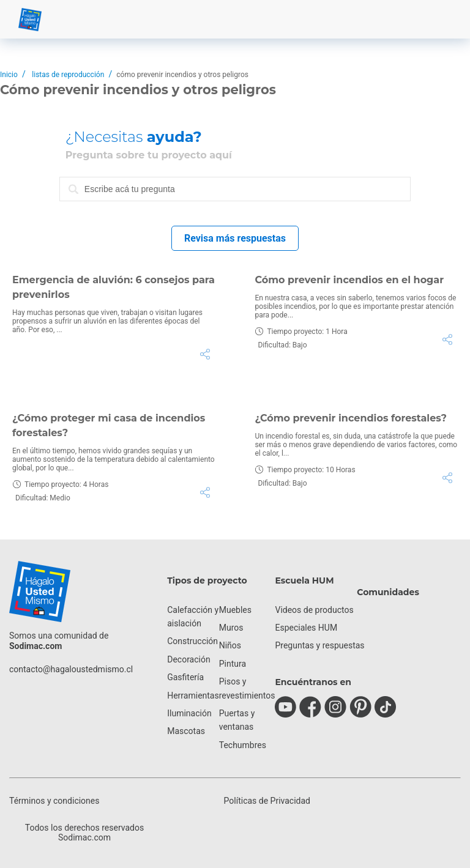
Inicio (9, 75)
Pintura (233, 664)
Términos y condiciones (54, 801)
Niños (230, 645)
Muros (231, 628)
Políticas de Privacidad (267, 801)
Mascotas (186, 731)
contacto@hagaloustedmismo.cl (71, 669)
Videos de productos (314, 610)
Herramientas (193, 696)
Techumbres (243, 745)
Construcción (192, 641)
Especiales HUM (306, 628)
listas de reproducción (68, 75)
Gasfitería (185, 677)
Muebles (235, 610)
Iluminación (189, 713)
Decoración (188, 659)
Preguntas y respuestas (319, 645)
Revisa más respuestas (235, 238)
